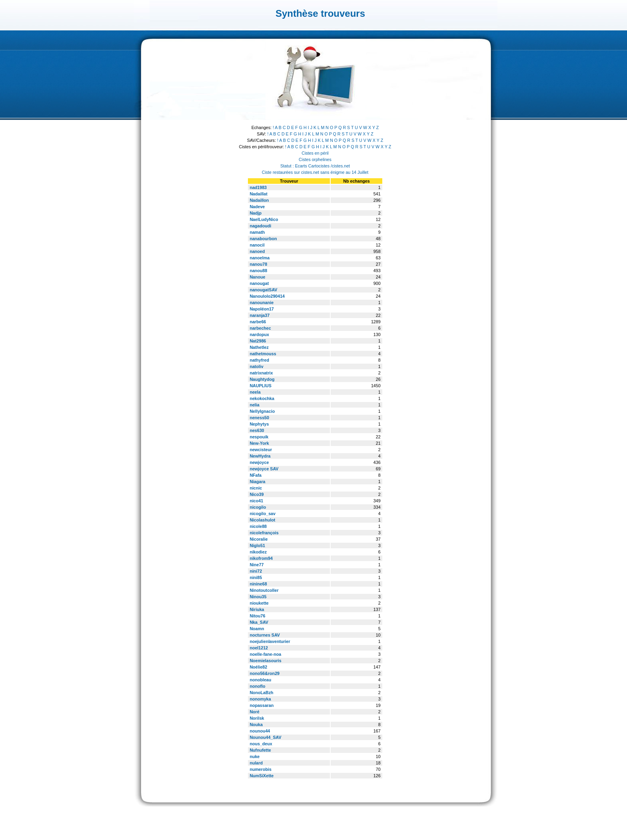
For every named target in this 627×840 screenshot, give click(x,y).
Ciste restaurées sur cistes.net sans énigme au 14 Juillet (315, 172)
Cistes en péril (315, 153)
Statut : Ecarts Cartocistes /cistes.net (315, 166)
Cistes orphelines (315, 159)
